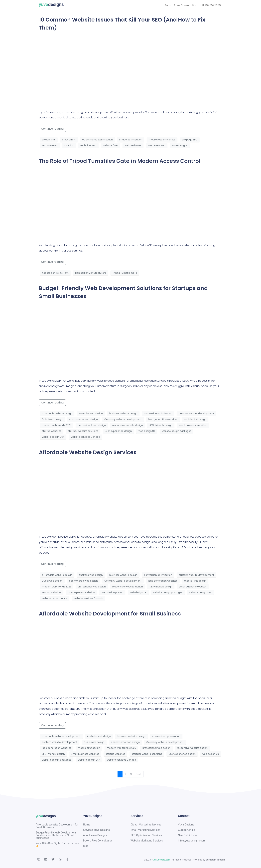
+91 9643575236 (210, 5)
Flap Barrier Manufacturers (91, 273)
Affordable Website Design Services (88, 452)
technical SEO (88, 145)
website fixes (111, 145)
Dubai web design (52, 419)
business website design (123, 413)
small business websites (193, 425)
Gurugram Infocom (215, 860)
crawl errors (69, 140)
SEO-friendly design (161, 425)
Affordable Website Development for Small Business (110, 614)
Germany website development (123, 419)
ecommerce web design (83, 419)
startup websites (52, 431)
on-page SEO (190, 140)
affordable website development (61, 736)
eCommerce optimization (97, 140)
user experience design (118, 431)
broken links (49, 140)
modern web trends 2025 (57, 425)
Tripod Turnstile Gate (125, 273)
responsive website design (128, 425)
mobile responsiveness (162, 140)
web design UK (147, 431)
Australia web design (91, 413)
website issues (133, 145)
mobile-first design (195, 419)
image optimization (131, 140)
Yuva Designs (180, 145)
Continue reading (52, 129)
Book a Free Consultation (181, 5)
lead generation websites (163, 419)
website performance (55, 598)
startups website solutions (83, 431)
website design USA (53, 437)
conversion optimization (158, 413)
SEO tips (69, 145)
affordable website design (57, 413)
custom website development (196, 413)
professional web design (92, 425)
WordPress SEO (157, 145)
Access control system (55, 273)
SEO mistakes (50, 145)
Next (139, 774)
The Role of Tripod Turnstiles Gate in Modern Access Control (120, 161)
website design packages (176, 431)
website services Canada (85, 437)
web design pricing (112, 592)
